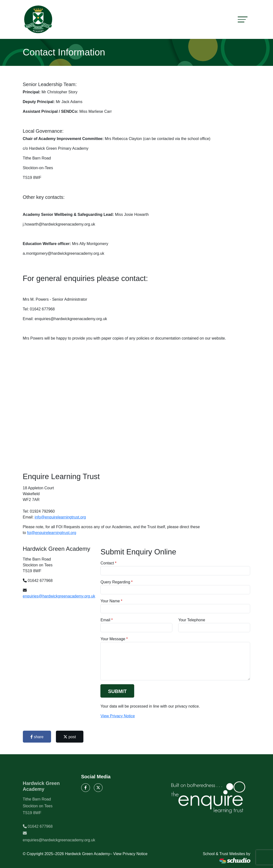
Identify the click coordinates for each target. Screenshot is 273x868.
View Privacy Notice (118, 716)
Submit (117, 691)
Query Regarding (115, 582)
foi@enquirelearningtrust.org (52, 533)
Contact (107, 563)
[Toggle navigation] (243, 19)
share (37, 737)
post (70, 737)
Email (105, 620)
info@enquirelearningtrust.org (60, 517)
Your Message (113, 639)
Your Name (110, 601)
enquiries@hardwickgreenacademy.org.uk (59, 596)
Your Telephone (192, 620)
